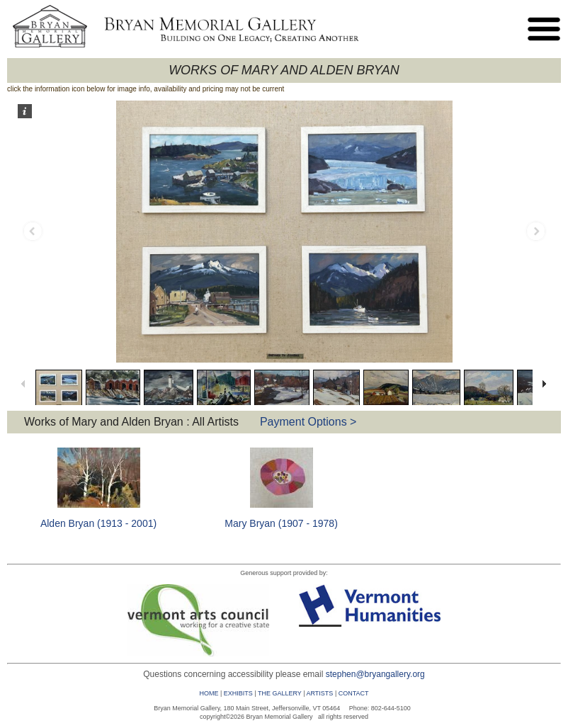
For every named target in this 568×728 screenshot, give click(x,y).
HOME (209, 693)
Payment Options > (308, 422)
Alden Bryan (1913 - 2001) (98, 523)
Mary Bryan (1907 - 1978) (281, 523)
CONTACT (354, 693)
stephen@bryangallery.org (375, 674)
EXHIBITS (238, 693)
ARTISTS (320, 693)
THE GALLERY (280, 693)
